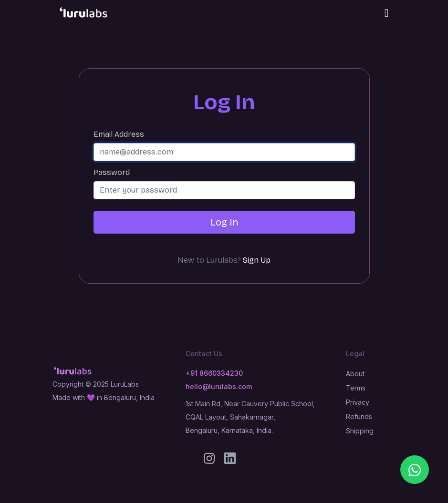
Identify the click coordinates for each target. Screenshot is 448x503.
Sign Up (257, 260)
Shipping (360, 431)
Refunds (359, 416)
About (355, 374)
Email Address (119, 134)
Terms (356, 388)
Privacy (358, 402)
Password (112, 173)
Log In (224, 222)
